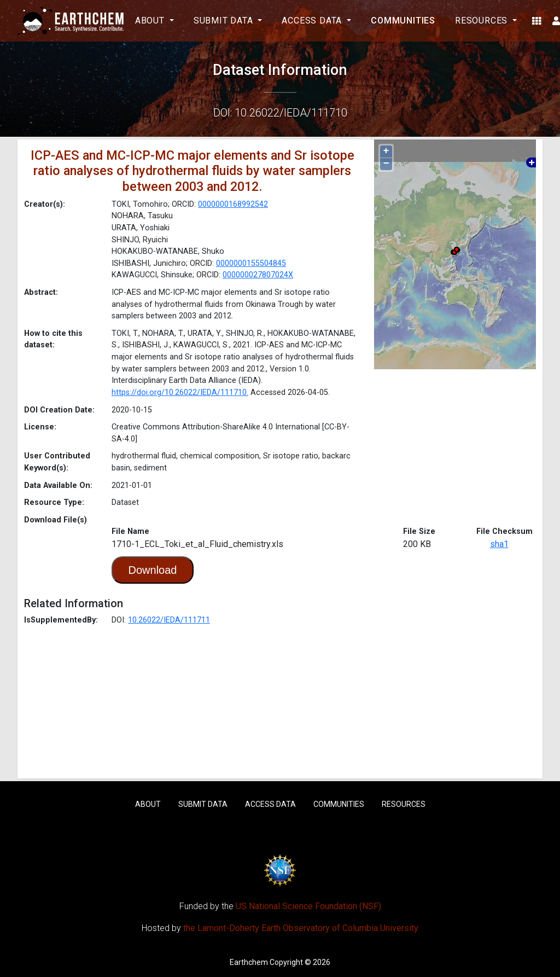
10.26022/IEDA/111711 (169, 620)
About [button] (151, 21)
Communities (403, 21)
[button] (537, 21)
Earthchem (249, 962)
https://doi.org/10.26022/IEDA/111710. (180, 392)
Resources (404, 804)
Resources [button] (483, 21)
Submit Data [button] (225, 21)
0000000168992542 (233, 204)
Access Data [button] (313, 21)
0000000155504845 (251, 263)
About (148, 804)
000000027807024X (258, 275)
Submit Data (203, 804)
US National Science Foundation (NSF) (308, 906)
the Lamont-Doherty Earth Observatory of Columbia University (301, 928)
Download (153, 570)
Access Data (270, 804)
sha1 (499, 544)
